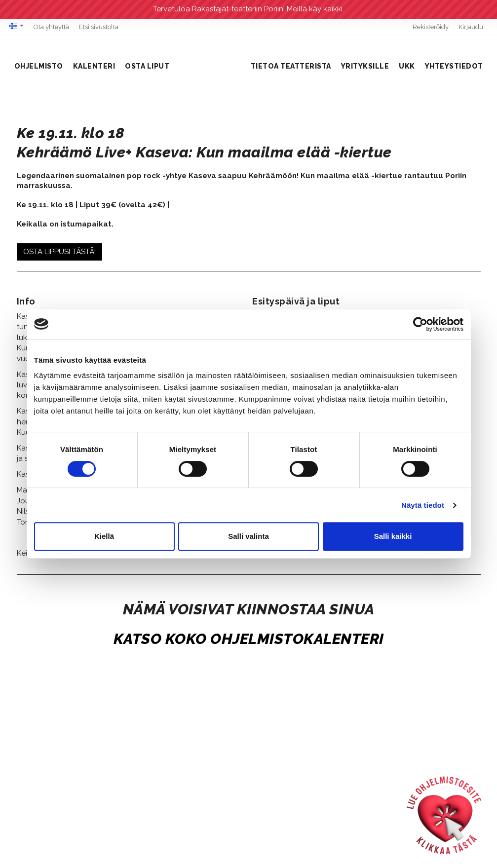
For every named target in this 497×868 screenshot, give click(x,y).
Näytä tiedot (423, 505)
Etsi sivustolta (99, 27)
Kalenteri (94, 66)
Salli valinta (248, 536)
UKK (407, 66)
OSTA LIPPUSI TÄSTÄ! (59, 252)
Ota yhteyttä (51, 27)
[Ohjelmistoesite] (444, 815)
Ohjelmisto (39, 66)
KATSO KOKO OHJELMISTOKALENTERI (249, 639)
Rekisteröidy (431, 27)
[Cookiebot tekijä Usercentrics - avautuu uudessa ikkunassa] (420, 324)
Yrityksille (365, 66)
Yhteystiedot (454, 66)
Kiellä (104, 536)
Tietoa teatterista (291, 66)
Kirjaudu (471, 27)
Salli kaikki (393, 536)
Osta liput (147, 66)
